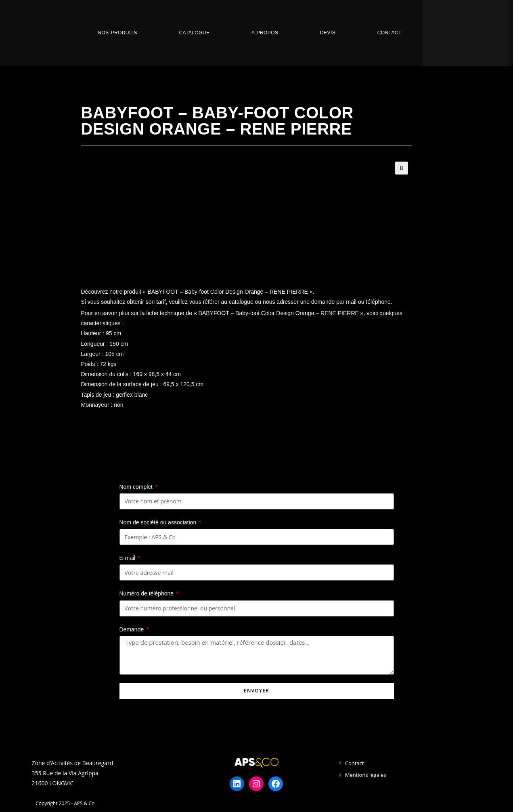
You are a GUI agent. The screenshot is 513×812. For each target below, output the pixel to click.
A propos (265, 33)
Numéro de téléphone (148, 593)
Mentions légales (366, 775)
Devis (328, 33)
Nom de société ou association (159, 522)
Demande (133, 629)
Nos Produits (117, 33)
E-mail (128, 558)
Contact (389, 33)
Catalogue (194, 33)
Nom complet (137, 487)
